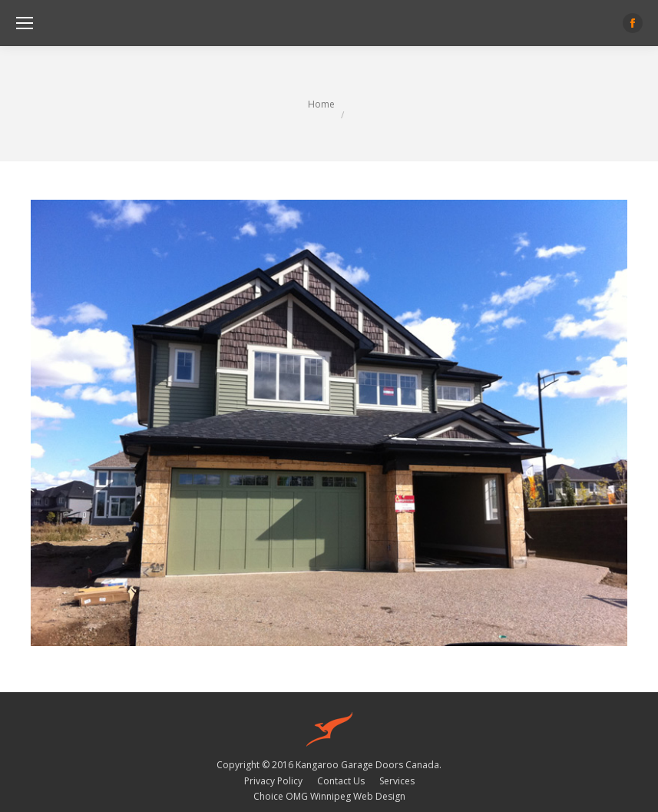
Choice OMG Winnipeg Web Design (329, 796)
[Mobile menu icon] (25, 23)
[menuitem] (273, 781)
